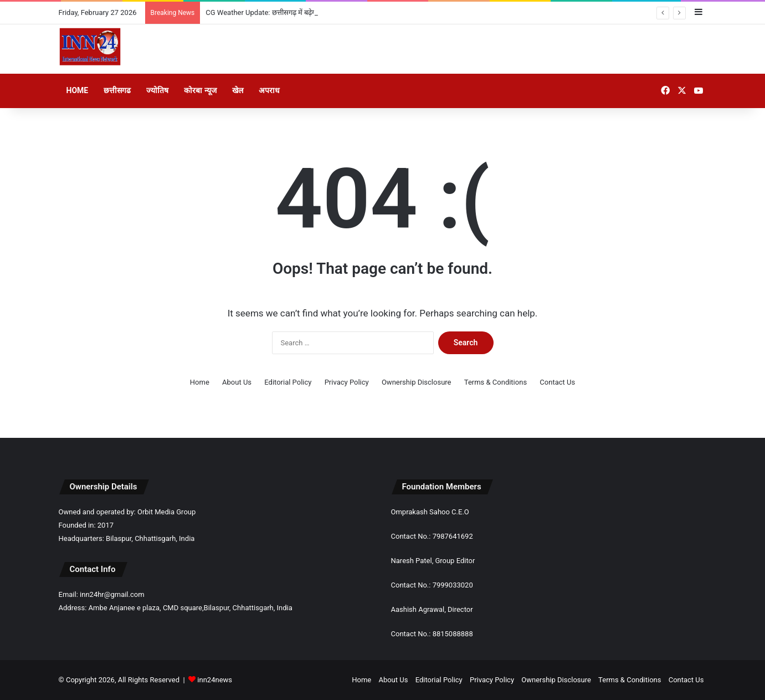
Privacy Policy (347, 382)
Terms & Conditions (496, 382)
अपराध (269, 90)
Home (78, 90)
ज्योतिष (157, 90)
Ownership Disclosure (417, 382)
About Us (237, 382)
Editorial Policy (288, 382)
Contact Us (557, 382)
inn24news (215, 680)
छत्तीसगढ (117, 90)
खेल (238, 90)
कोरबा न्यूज (200, 90)
